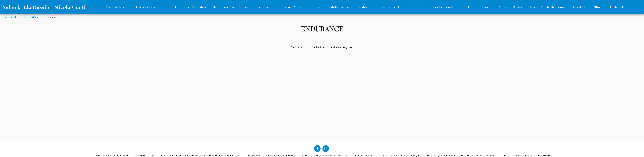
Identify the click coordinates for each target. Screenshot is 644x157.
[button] (616, 7)
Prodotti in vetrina (29, 17)
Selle (43, 17)
